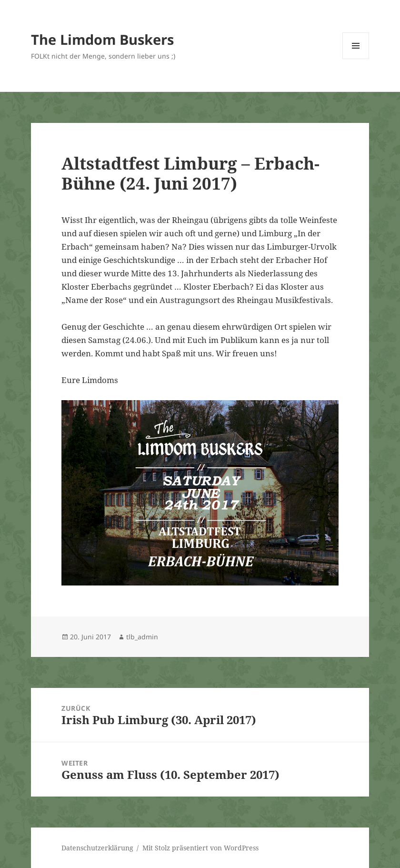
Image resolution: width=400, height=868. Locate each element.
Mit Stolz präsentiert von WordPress (200, 848)
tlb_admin (142, 637)
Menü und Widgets (356, 59)
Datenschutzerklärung (97, 848)
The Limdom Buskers (102, 39)
